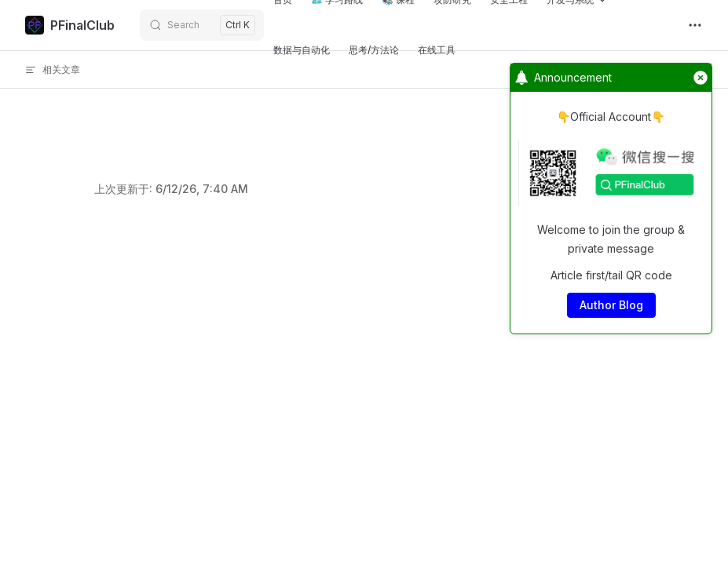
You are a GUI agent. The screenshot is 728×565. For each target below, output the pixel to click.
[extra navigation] (695, 25)
